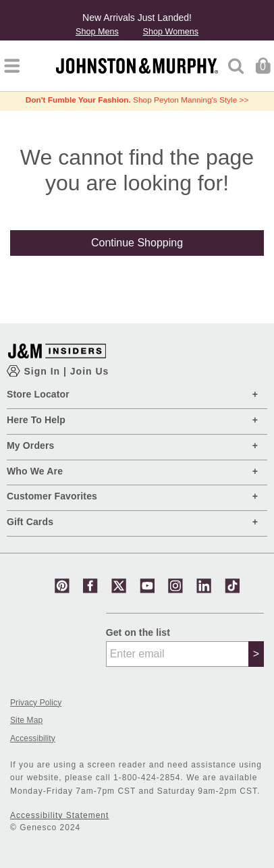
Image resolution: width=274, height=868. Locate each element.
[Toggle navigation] (12, 66)
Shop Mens (97, 32)
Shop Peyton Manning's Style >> (137, 100)
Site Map (26, 721)
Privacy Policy (36, 703)
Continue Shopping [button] (137, 243)
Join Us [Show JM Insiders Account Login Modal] (90, 371)
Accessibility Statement (59, 815)
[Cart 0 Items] (263, 65)
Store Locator (38, 394)
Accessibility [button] (33, 739)
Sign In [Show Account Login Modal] (44, 371)
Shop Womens (171, 32)
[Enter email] (177, 654)
